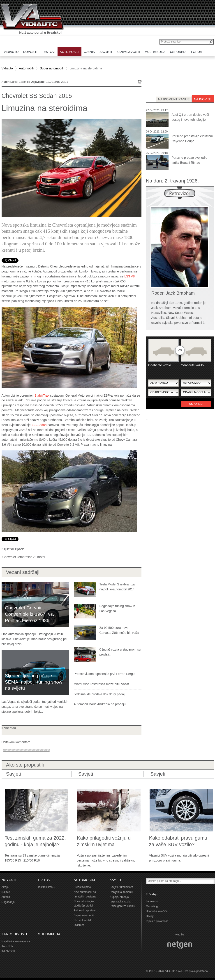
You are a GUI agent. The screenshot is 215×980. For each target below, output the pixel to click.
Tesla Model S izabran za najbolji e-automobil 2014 (117, 587)
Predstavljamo (82, 887)
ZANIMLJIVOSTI (14, 934)
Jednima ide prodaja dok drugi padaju (100, 694)
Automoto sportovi (85, 910)
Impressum (153, 901)
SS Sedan (39, 425)
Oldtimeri (79, 925)
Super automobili (52, 68)
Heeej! (150, 916)
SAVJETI (116, 880)
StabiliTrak (42, 395)
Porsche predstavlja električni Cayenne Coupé (192, 139)
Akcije (5, 887)
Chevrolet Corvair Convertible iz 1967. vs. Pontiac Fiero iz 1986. (30, 614)
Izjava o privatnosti (157, 921)
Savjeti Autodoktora (121, 887)
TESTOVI (45, 880)
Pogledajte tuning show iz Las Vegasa (117, 608)
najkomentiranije (174, 99)
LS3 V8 (129, 276)
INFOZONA (9, 951)
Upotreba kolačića (157, 911)
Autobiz (6, 897)
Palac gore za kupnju (123, 906)
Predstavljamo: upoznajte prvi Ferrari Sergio (105, 674)
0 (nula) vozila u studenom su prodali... (120, 652)
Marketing (152, 906)
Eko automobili (83, 920)
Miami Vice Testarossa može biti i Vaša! (101, 684)
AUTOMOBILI (84, 880)
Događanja (8, 902)
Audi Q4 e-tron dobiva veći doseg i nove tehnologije (190, 117)
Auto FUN (8, 946)
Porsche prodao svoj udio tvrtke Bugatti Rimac (190, 160)
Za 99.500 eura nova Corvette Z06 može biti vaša (119, 630)
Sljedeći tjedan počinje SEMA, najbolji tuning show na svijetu (34, 682)
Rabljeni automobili (121, 892)
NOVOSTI (9, 880)
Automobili (26, 68)
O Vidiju (152, 894)
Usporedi (196, 404)
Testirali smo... (46, 887)
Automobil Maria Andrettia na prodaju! (100, 704)
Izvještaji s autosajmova (16, 941)
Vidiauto (7, 68)
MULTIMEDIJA (49, 934)
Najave (6, 892)
